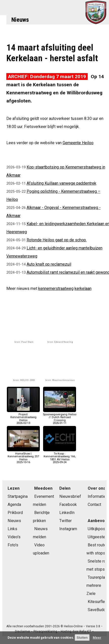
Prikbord (15, 513)
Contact (94, 505)
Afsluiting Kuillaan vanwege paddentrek (61, 183)
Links (12, 529)
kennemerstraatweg (56, 288)
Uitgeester (97, 537)
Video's (14, 537)
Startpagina (18, 496)
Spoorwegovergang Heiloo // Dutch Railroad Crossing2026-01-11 (60, 417)
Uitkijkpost (97, 529)
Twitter (66, 521)
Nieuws (20, 20)
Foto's (13, 545)
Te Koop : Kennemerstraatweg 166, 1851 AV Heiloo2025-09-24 (60, 457)
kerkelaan (83, 288)
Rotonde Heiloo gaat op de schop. (57, 240)
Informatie (97, 496)
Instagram (68, 529)
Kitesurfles (97, 602)
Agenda (14, 505)
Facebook (68, 505)
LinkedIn (67, 513)
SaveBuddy (98, 610)
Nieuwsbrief (70, 496)
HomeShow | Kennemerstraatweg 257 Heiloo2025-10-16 (23, 457)
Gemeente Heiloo (78, 143)
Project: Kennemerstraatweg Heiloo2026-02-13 (23, 417)
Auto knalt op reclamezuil (49, 264)
